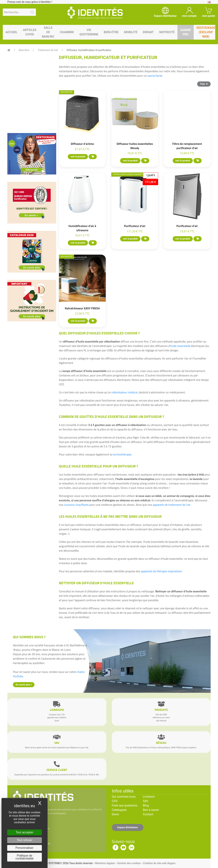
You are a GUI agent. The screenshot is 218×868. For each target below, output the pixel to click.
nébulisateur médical (125, 392)
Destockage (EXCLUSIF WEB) (206, 32)
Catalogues (119, 810)
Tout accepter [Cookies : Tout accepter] (25, 832)
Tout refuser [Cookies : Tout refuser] (25, 840)
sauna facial (155, 76)
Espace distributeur (128, 827)
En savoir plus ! (24, 685)
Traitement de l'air (48, 50)
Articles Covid (30, 32)
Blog (146, 805)
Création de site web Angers (159, 863)
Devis (115, 814)
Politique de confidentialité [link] (25, 857)
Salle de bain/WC (48, 32)
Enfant (148, 32)
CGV (115, 801)
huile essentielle (180, 346)
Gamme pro (186, 32)
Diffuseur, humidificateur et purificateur (89, 50)
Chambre (67, 32)
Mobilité (131, 32)
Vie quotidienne (89, 32)
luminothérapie (122, 454)
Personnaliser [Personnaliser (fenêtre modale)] (25, 848)
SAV (145, 801)
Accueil (11, 32)
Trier (204, 84)
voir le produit (78, 157)
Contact (148, 814)
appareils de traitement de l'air (171, 505)
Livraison (149, 797)
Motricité (167, 32)
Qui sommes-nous (124, 797)
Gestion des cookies (129, 863)
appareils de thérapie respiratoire (161, 571)
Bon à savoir (151, 810)
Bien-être (111, 32)
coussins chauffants (77, 505)
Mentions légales (105, 863)
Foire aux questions (125, 805)
